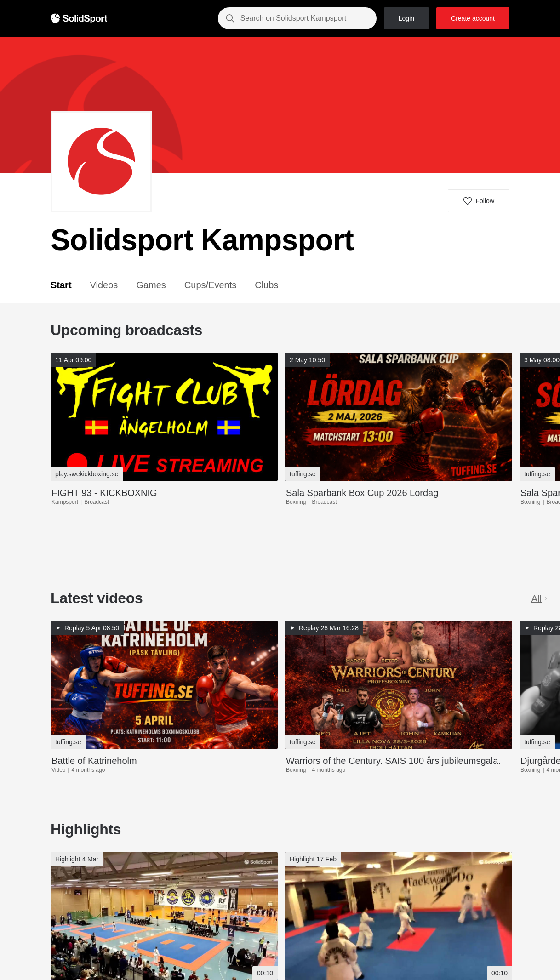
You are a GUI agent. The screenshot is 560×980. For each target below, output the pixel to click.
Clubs (266, 285)
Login (406, 18)
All (540, 598)
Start (61, 285)
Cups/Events (210, 285)
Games (151, 285)
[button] (479, 201)
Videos (104, 285)
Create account (473, 18)
